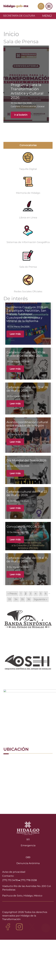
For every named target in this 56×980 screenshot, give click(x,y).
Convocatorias (28, 145)
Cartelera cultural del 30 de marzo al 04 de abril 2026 (26, 354)
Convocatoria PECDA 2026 (26, 527)
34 (16, 599)
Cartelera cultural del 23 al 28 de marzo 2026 (27, 389)
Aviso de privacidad (14, 872)
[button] (4, 93)
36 (29, 599)
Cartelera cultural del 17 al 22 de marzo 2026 (27, 493)
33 (10, 599)
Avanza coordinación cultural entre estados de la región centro (27, 425)
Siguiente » (40, 599)
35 (22, 599)
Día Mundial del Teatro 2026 (26, 460)
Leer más (15, 334)
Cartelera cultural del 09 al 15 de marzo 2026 (27, 560)
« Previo (12, 594)
